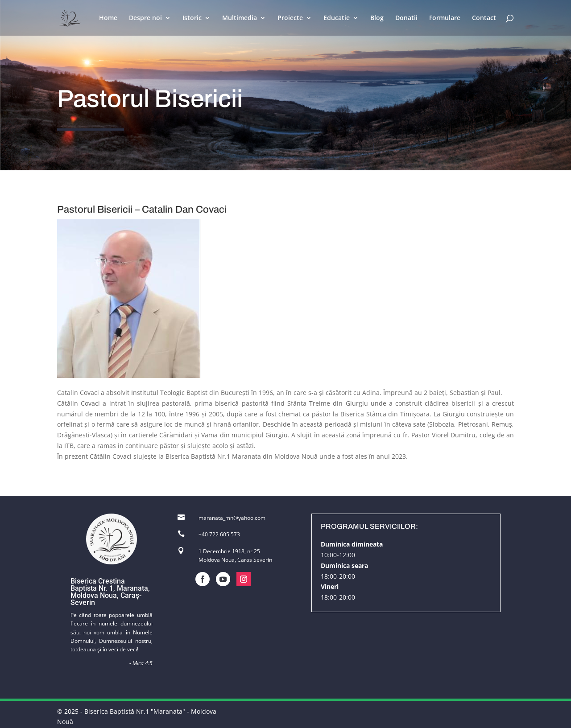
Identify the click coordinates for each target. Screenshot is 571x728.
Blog (377, 18)
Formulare (445, 18)
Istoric (192, 18)
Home (108, 18)
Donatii (406, 18)
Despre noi (145, 18)
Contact (484, 18)
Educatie (337, 18)
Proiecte (290, 18)
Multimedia (240, 18)
